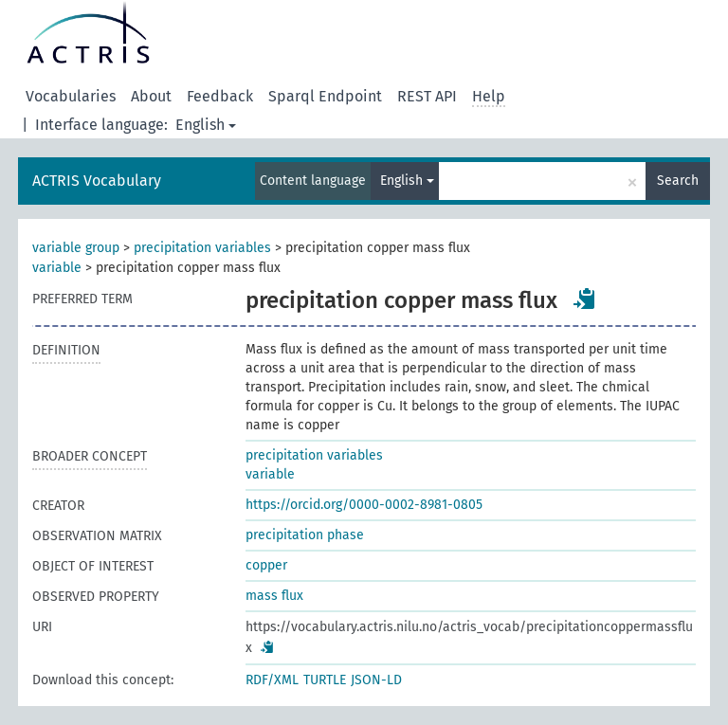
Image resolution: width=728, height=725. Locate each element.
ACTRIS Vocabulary (97, 181)
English (206, 125)
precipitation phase (305, 535)
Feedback (220, 96)
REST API (427, 96)
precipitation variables (202, 248)
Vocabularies (71, 96)
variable (57, 268)
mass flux (274, 596)
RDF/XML (272, 680)
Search (678, 181)
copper (266, 565)
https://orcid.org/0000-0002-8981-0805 (364, 505)
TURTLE (325, 680)
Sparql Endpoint (325, 96)
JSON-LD (376, 680)
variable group (76, 248)
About (151, 96)
